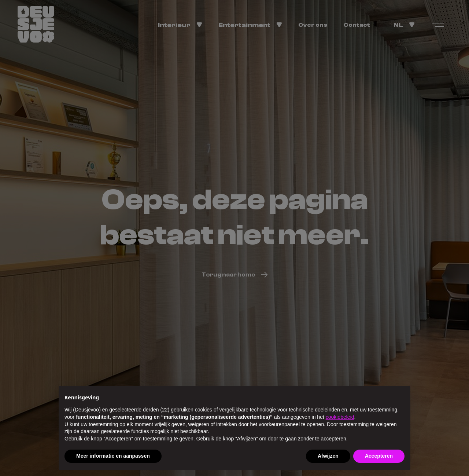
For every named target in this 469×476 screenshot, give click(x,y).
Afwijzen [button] (328, 456)
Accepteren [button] (379, 456)
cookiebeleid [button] (340, 417)
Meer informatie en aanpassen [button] (113, 456)
